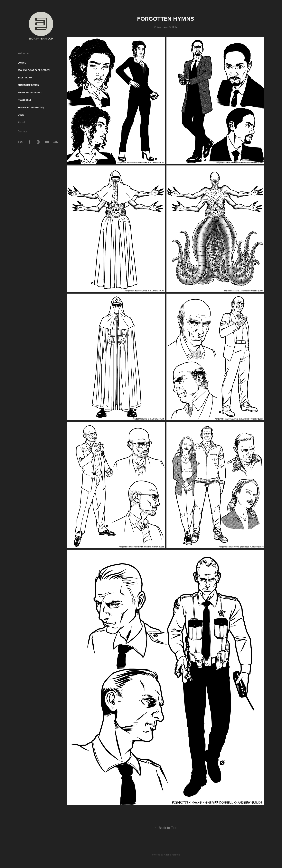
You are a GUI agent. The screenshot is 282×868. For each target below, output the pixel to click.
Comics (22, 63)
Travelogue (24, 100)
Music (21, 115)
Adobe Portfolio (172, 855)
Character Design (28, 85)
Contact (22, 131)
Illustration (25, 78)
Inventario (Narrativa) (31, 107)
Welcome (23, 53)
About (21, 122)
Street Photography (30, 93)
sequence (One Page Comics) (34, 70)
